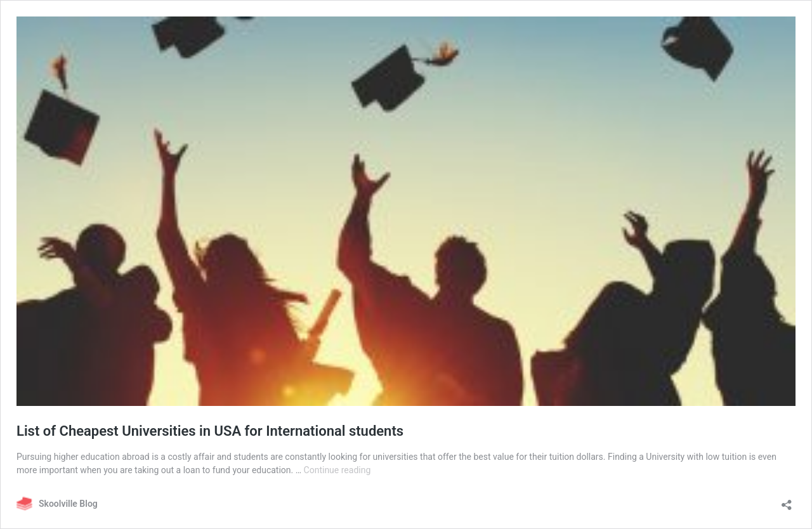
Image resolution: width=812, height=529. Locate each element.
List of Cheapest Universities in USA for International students (210, 431)
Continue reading (337, 470)
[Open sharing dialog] (787, 501)
